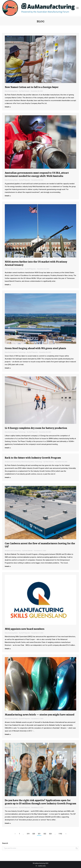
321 (39, 834)
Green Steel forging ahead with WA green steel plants (35, 348)
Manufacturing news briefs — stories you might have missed (40, 715)
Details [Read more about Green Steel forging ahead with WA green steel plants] (7, 368)
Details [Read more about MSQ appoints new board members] (7, 649)
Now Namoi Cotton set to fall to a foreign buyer (32, 87)
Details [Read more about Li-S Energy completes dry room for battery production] (7, 448)
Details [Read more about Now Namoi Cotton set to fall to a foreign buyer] (7, 107)
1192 (60, 834)
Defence (7, 269)
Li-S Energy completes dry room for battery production (36, 428)
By (24, 91)
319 (28, 834)
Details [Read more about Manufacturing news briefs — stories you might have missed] (7, 734)
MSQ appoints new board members (25, 629)
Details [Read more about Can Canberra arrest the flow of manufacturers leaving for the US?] (7, 566)
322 (45, 834)
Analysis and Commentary (13, 462)
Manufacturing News (11, 91)
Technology (22, 352)
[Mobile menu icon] (77, 8)
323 (50, 834)
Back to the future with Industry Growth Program (33, 458)
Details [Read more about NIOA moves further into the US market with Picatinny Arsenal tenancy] (7, 285)
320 (34, 834)
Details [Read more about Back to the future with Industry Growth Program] (7, 477)
